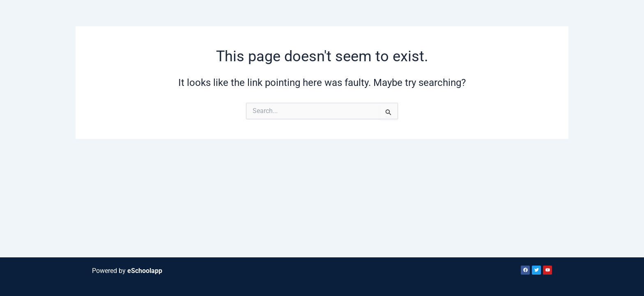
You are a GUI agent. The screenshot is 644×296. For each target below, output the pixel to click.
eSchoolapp (145, 271)
